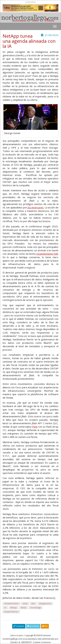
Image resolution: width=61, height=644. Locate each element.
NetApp (14, 608)
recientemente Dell (47, 254)
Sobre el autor (17, 635)
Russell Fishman (11, 612)
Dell (33, 603)
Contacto (19, 626)
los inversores (35, 207)
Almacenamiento (11, 603)
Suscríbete (33, 626)
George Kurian (45, 603)
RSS (45, 626)
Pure (35, 427)
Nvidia (23, 608)
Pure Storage (36, 608)
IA (5, 608)
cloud (25, 603)
